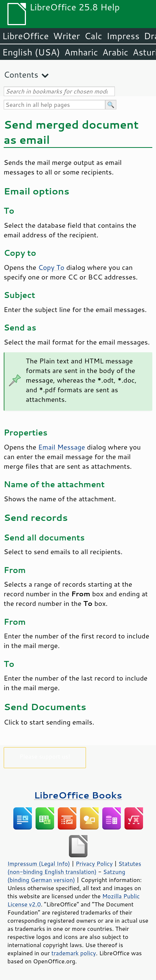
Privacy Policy (94, 864)
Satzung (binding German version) (66, 876)
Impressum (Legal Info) (39, 864)
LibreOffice (25, 36)
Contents (21, 74)
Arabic (115, 52)
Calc (93, 36)
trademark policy (74, 953)
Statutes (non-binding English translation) (74, 868)
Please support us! (45, 756)
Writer (66, 36)
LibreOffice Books (78, 795)
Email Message (62, 447)
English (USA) (31, 52)
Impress (123, 36)
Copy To (51, 267)
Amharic (81, 52)
